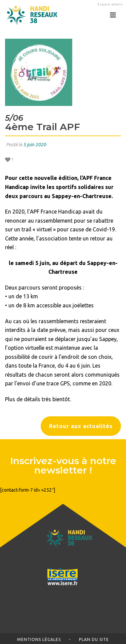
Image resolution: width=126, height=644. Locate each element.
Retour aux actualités (81, 426)
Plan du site (94, 639)
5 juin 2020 (35, 145)
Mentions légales (39, 639)
